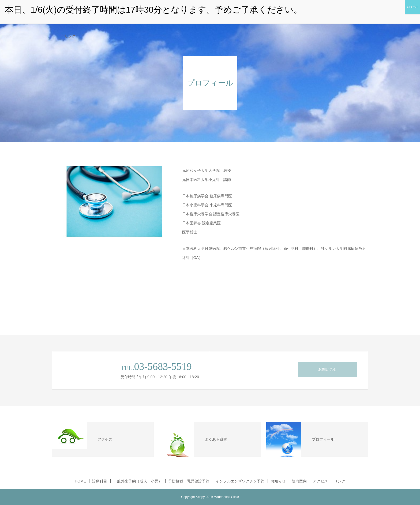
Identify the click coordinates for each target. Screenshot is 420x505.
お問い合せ (328, 369)
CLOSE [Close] (412, 7)
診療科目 (100, 481)
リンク (70, 36)
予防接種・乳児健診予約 (189, 481)
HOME (80, 481)
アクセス (320, 481)
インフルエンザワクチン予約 (240, 481)
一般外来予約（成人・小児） (138, 481)
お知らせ (278, 481)
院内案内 (299, 481)
